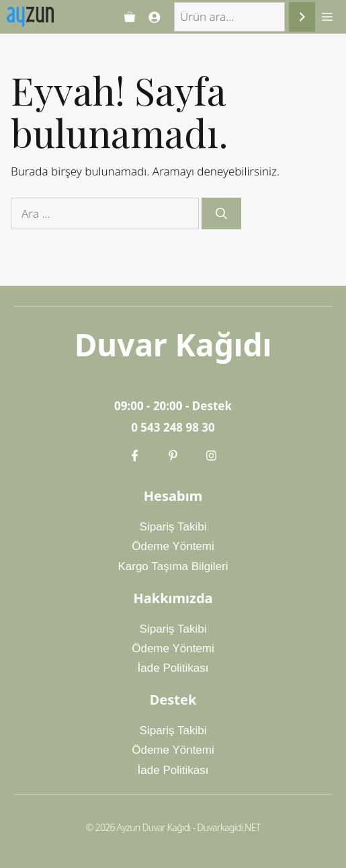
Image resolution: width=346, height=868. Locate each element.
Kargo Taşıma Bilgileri (173, 566)
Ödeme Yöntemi (173, 546)
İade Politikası (173, 668)
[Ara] (302, 17)
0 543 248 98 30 (173, 427)
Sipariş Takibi (173, 527)
